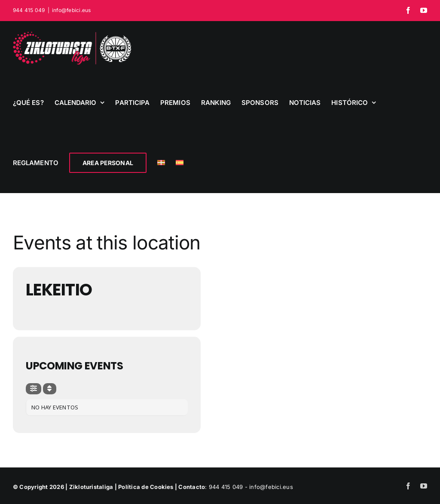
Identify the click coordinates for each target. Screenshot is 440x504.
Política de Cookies (146, 487)
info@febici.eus (72, 10)
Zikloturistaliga (91, 487)
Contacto (192, 487)
